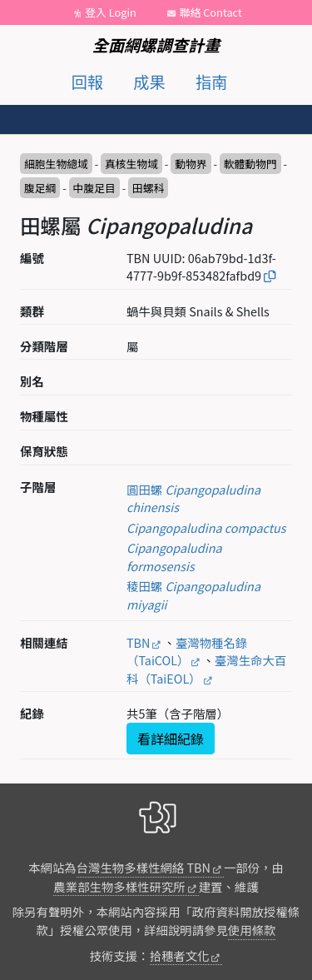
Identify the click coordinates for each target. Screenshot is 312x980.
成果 (149, 82)
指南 (211, 82)
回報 (87, 82)
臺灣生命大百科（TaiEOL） (206, 669)
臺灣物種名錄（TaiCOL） (187, 652)
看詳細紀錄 (171, 739)
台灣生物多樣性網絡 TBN (144, 867)
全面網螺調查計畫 (156, 45)
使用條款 (252, 930)
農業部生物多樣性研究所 (119, 886)
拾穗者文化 (180, 955)
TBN (138, 642)
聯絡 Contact (211, 12)
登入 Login (111, 12)
